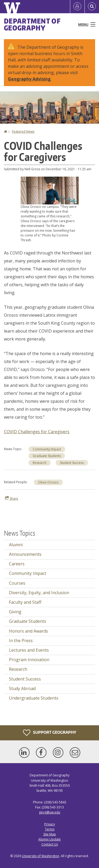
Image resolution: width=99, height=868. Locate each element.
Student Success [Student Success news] (72, 463)
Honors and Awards (29, 631)
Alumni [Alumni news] (16, 545)
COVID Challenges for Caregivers (37, 432)
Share (12, 498)
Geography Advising (29, 79)
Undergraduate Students (34, 698)
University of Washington (41, 856)
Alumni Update (49, 839)
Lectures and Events (29, 650)
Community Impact (47, 449)
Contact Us (50, 844)
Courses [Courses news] (17, 583)
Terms (50, 829)
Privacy (50, 824)
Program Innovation (29, 660)
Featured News (23, 131)
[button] (50, 190)
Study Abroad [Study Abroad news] (22, 688)
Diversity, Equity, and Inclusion (39, 593)
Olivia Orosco (48, 482)
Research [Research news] (40, 463)
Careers (17, 564)
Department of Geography (32, 24)
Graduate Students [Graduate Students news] (47, 456)
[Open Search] (92, 7)
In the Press (21, 641)
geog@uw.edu (49, 812)
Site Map (50, 834)
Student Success (25, 679)
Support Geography (50, 733)
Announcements (25, 554)
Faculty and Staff (25, 602)
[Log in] (77, 7)
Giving (15, 612)
